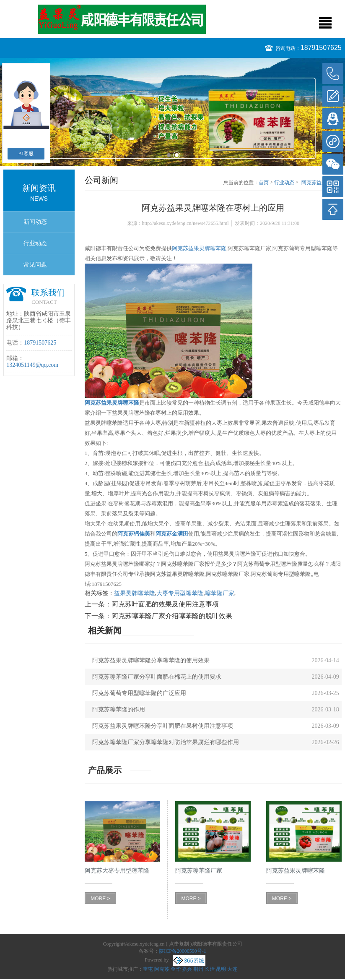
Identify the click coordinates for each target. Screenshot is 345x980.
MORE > (100, 899)
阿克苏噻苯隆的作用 (119, 710)
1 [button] (169, 155)
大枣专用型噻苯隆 (180, 593)
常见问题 (35, 265)
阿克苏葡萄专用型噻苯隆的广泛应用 (139, 693)
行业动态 (35, 243)
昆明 (221, 969)
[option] (172, 112)
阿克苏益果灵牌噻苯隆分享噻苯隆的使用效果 (151, 660)
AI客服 (26, 154)
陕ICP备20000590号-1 (183, 951)
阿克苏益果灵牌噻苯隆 (199, 248)
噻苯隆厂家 (220, 593)
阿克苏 (162, 969)
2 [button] (177, 155)
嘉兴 (187, 969)
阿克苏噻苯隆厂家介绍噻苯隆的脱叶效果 (172, 616)
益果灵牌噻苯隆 (135, 593)
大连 (232, 969)
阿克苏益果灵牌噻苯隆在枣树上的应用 (322, 183)
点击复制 (179, 944)
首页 (264, 183)
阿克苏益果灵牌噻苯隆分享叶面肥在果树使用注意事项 (163, 726)
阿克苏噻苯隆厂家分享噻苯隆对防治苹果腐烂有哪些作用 (166, 742)
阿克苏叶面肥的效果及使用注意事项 (165, 604)
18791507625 (321, 48)
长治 (210, 969)
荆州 (198, 969)
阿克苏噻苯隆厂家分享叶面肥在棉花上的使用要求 (157, 677)
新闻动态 (35, 222)
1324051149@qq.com (32, 365)
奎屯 (148, 969)
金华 (176, 969)
